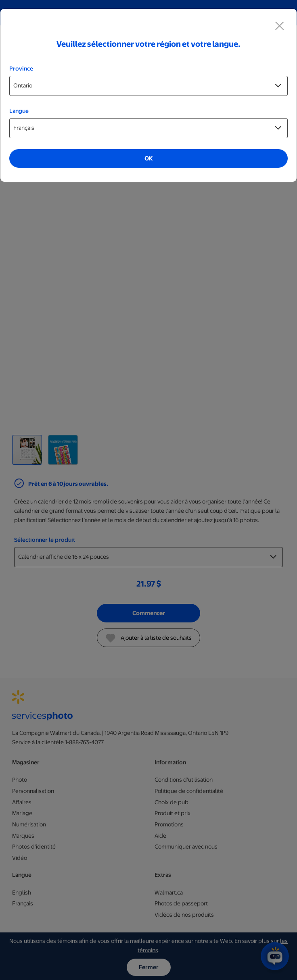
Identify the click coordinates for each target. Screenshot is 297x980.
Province (21, 69)
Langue (19, 111)
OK (148, 158)
